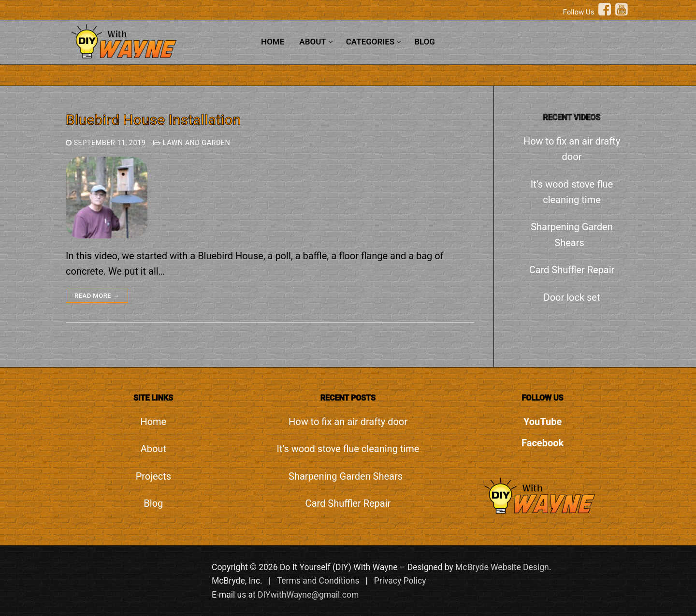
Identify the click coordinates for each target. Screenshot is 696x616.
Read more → (97, 296)
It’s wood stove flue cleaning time (572, 192)
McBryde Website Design (502, 567)
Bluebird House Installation (153, 120)
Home (153, 422)
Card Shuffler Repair (572, 270)
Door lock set (572, 297)
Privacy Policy (400, 581)
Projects (153, 476)
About (153, 449)
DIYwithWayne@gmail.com (308, 595)
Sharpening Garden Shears (572, 235)
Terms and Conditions (318, 581)
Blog (153, 503)
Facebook (543, 443)
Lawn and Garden (192, 143)
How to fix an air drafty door (572, 149)
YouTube (543, 422)
